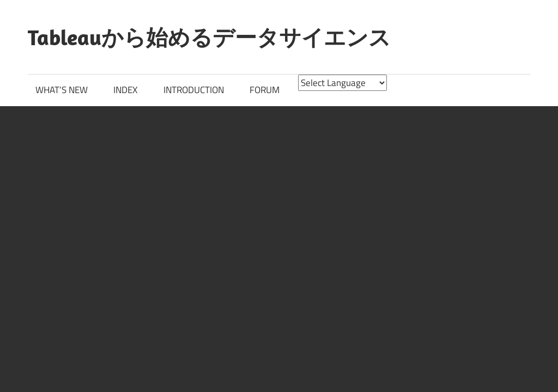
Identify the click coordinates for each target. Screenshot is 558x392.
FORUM (265, 90)
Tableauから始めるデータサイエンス (209, 37)
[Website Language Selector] (342, 83)
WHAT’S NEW (62, 90)
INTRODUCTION (194, 90)
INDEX (125, 90)
